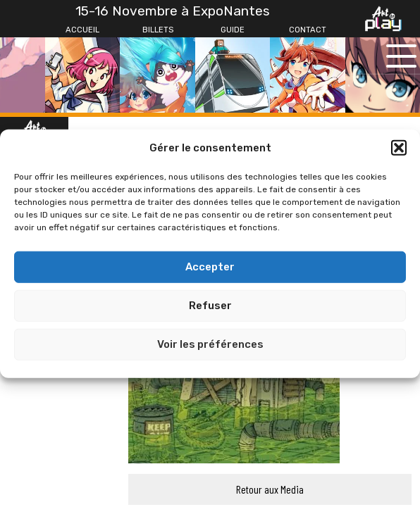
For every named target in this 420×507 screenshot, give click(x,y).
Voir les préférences (210, 344)
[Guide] (233, 30)
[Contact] (307, 30)
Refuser (210, 306)
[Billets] (157, 30)
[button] (399, 148)
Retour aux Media (270, 489)
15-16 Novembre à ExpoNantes (173, 11)
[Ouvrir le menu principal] (401, 56)
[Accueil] (82, 30)
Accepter (210, 267)
